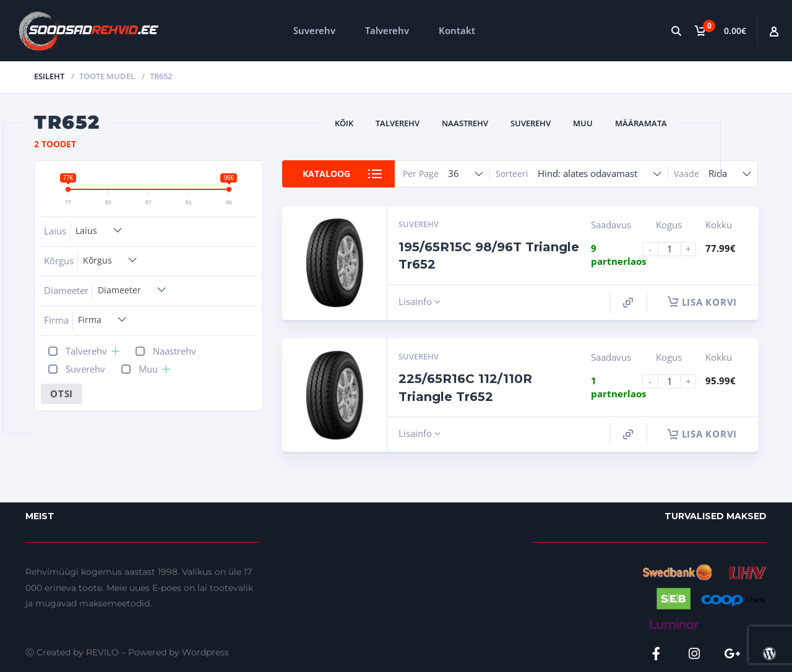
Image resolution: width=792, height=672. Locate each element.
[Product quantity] (674, 249)
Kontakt (457, 30)
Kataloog (326, 174)
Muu (583, 123)
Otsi (62, 394)
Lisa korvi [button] (703, 302)
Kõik (344, 123)
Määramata (641, 123)
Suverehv (314, 30)
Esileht (49, 76)
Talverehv (387, 30)
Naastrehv (465, 123)
